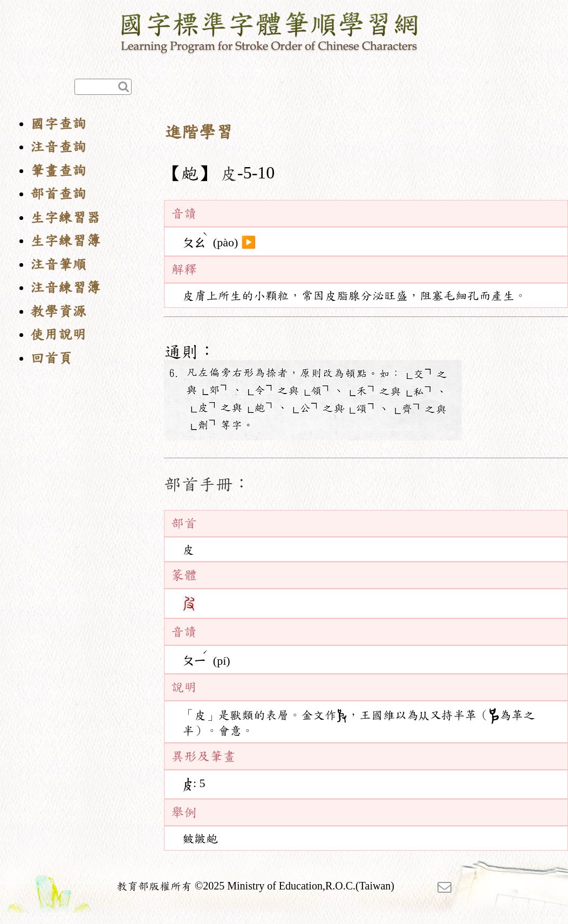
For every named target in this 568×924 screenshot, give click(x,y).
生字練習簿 (65, 241)
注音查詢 (58, 147)
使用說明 (58, 335)
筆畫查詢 (58, 171)
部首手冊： (207, 484)
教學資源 (58, 311)
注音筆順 (58, 264)
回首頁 (51, 358)
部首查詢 (58, 194)
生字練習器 (65, 218)
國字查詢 (58, 124)
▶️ (248, 243)
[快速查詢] (103, 87)
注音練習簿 (65, 288)
